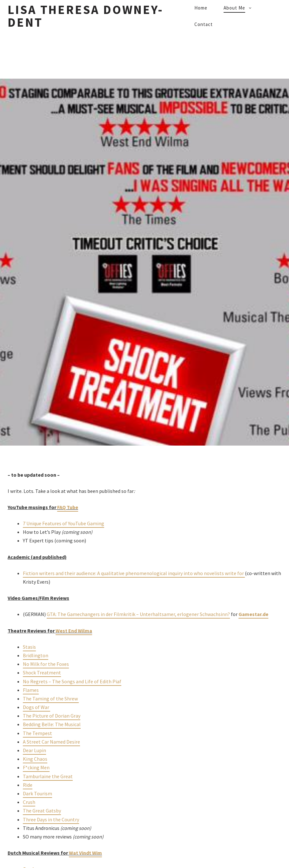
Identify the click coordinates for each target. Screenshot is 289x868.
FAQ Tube (68, 507)
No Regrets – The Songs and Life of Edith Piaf (72, 681)
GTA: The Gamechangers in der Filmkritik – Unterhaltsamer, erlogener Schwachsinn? (138, 614)
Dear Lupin (34, 750)
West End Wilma (74, 631)
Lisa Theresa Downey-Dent (86, 16)
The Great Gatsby (42, 811)
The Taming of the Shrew (51, 699)
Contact (204, 24)
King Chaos (35, 759)
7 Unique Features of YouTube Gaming (64, 523)
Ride (28, 785)
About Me (234, 8)
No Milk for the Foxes (46, 664)
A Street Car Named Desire (51, 742)
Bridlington (36, 655)
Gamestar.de (253, 614)
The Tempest (37, 733)
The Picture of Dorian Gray (52, 716)
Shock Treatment (42, 673)
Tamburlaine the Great (48, 776)
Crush (29, 802)
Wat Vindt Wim (85, 853)
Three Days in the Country (51, 819)
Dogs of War (37, 707)
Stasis (29, 647)
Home (201, 8)
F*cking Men (36, 767)
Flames (31, 690)
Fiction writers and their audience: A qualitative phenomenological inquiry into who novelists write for (134, 573)
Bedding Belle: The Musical (52, 724)
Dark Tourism (37, 793)
